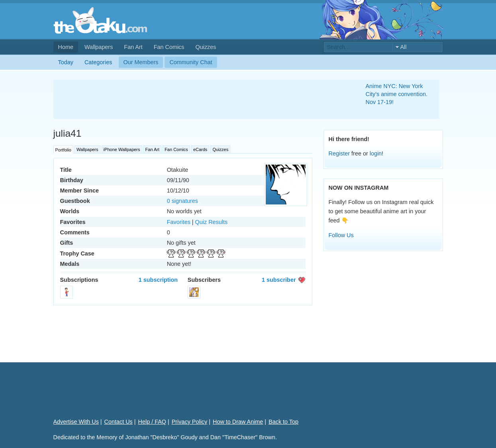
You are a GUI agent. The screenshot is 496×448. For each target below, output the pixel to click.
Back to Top (283, 422)
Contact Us (119, 422)
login (376, 153)
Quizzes (206, 47)
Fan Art (133, 47)
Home (66, 47)
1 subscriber (279, 280)
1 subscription (158, 280)
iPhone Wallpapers (122, 149)
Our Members (141, 62)
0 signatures (182, 201)
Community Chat (191, 62)
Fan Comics (169, 47)
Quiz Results (212, 222)
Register (339, 153)
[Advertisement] (200, 99)
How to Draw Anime (238, 422)
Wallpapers (99, 47)
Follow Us (341, 235)
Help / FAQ (152, 422)
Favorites (179, 222)
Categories (98, 62)
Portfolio (63, 150)
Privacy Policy (190, 422)
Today (66, 62)
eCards (200, 149)
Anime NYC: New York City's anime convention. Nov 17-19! (397, 94)
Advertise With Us (76, 422)
